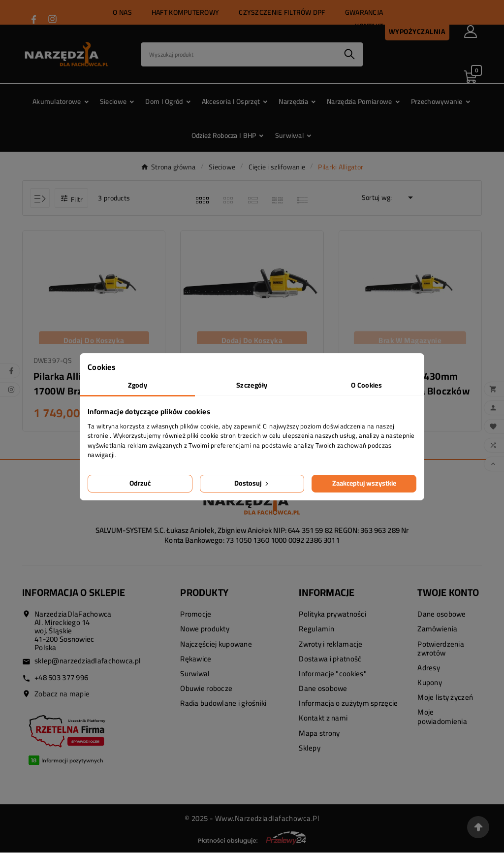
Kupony (430, 683)
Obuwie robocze (206, 689)
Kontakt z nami (323, 719)
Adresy (429, 669)
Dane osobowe (323, 689)
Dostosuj (252, 483)
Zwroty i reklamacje (331, 645)
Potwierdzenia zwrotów (441, 649)
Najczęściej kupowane (216, 645)
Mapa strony (319, 734)
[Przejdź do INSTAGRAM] (52, 19)
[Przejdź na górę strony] (478, 827)
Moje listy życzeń (445, 699)
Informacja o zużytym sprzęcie (348, 705)
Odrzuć (140, 483)
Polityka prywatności (332, 615)
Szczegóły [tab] (252, 385)
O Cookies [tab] (366, 385)
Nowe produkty (205, 630)
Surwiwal (195, 674)
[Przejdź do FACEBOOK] (34, 19)
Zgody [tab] (138, 385)
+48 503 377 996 (61, 678)
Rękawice (196, 660)
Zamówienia (437, 630)
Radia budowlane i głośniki (223, 705)
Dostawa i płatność (330, 660)
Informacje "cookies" (333, 674)
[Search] (239, 54)
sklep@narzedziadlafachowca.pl (88, 662)
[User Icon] (471, 32)
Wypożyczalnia (417, 32)
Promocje (196, 615)
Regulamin (316, 630)
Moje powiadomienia (442, 718)
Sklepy (310, 749)
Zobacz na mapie (62, 695)
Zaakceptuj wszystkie (364, 483)
